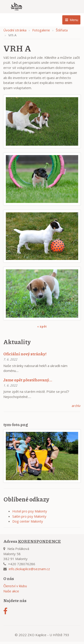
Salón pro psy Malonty (29, 516)
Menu (71, 20)
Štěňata (62, 30)
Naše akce (11, 591)
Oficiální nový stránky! (25, 354)
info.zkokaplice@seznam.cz (29, 569)
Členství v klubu (15, 586)
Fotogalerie (41, 30)
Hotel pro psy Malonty (30, 511)
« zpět (42, 326)
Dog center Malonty (28, 521)
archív (76, 406)
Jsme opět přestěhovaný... (28, 380)
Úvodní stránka (15, 30)
